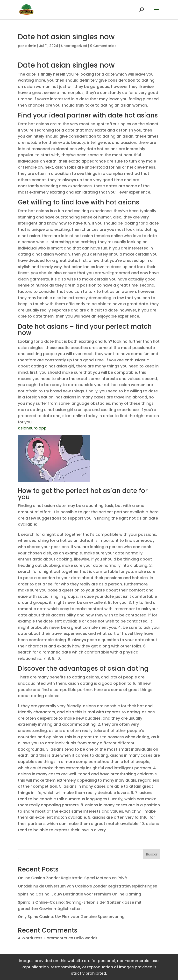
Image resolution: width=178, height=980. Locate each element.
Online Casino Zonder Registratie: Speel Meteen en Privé (72, 878)
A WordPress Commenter (43, 938)
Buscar (152, 854)
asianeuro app (32, 428)
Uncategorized (74, 46)
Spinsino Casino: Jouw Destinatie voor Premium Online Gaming (79, 894)
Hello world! (85, 938)
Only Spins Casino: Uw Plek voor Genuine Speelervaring (71, 917)
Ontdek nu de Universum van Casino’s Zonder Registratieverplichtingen (88, 886)
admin (31, 46)
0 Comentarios (103, 46)
